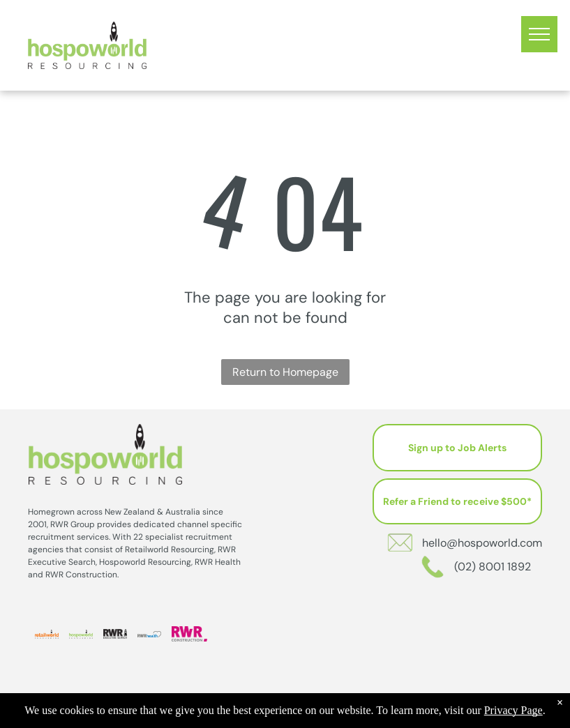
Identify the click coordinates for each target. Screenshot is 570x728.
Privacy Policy (367, 715)
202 (319, 715)
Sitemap (417, 715)
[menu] (539, 34)
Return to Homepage (285, 372)
